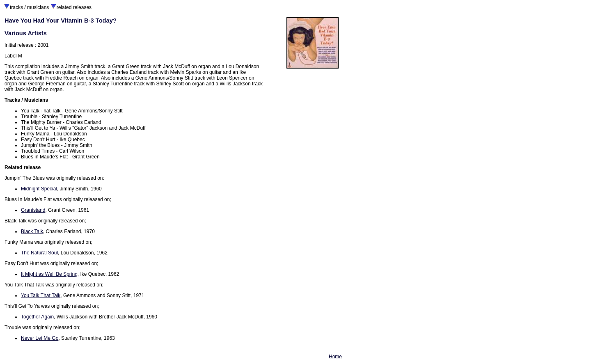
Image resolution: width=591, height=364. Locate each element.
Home (335, 357)
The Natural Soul (39, 253)
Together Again (37, 317)
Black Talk (32, 231)
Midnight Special (39, 189)
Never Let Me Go (40, 338)
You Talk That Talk (41, 295)
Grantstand (33, 210)
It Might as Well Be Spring (49, 274)
